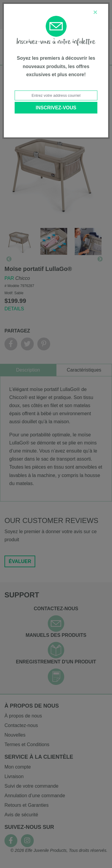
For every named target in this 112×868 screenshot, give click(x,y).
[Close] (95, 12)
